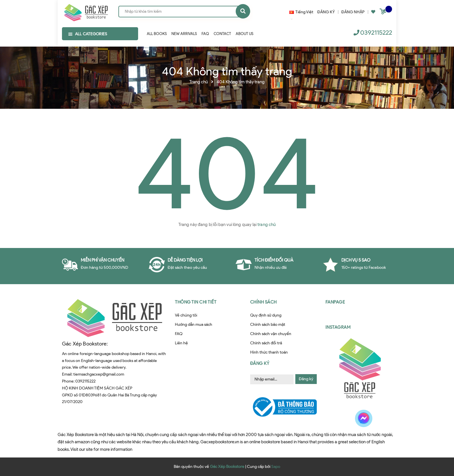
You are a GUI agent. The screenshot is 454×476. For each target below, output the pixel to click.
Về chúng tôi (186, 315)
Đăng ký (306, 379)
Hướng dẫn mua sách (194, 325)
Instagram (338, 327)
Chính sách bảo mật (268, 325)
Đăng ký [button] (260, 363)
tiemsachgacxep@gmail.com (99, 374)
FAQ (179, 334)
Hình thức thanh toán (269, 352)
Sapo (276, 467)
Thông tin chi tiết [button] (196, 302)
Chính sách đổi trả (266, 343)
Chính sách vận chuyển (271, 334)
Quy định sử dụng (266, 315)
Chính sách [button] (263, 302)
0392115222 (376, 33)
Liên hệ (181, 343)
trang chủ (267, 225)
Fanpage (335, 302)
